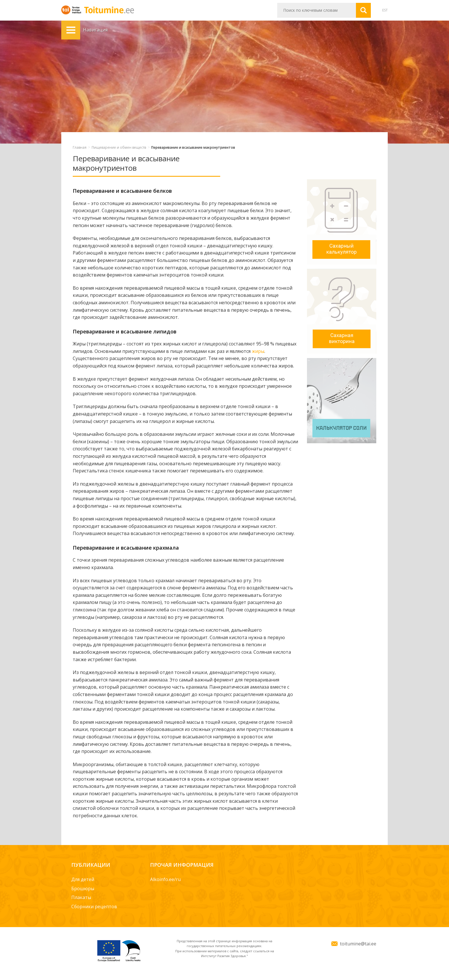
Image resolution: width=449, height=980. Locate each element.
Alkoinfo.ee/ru (165, 879)
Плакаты (81, 897)
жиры (258, 351)
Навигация (71, 30)
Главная (80, 147)
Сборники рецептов (94, 907)
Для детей (83, 879)
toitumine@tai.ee (358, 944)
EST (385, 10)
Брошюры (83, 888)
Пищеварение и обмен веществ (119, 147)
